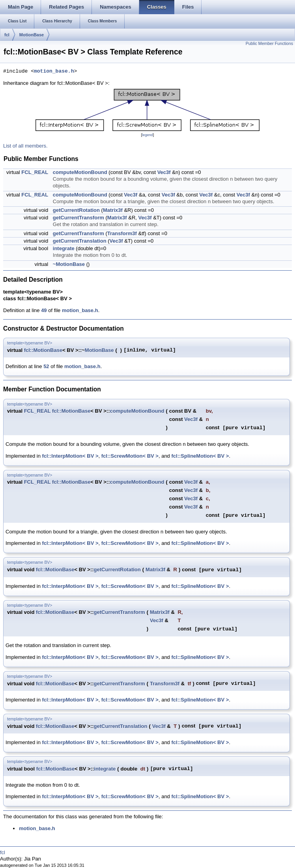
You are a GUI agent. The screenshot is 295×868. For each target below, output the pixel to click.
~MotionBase (69, 264)
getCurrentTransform (78, 218)
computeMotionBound (80, 172)
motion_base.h (54, 71)
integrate (64, 248)
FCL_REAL (35, 172)
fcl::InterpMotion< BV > (70, 456)
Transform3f (122, 233)
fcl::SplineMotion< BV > (200, 456)
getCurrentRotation (76, 210)
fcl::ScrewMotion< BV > (130, 456)
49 (44, 310)
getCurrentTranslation (80, 241)
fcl (7, 35)
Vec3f (164, 172)
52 (46, 366)
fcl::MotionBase (43, 350)
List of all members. (25, 146)
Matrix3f (113, 210)
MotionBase (32, 35)
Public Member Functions (269, 43)
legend (147, 135)
